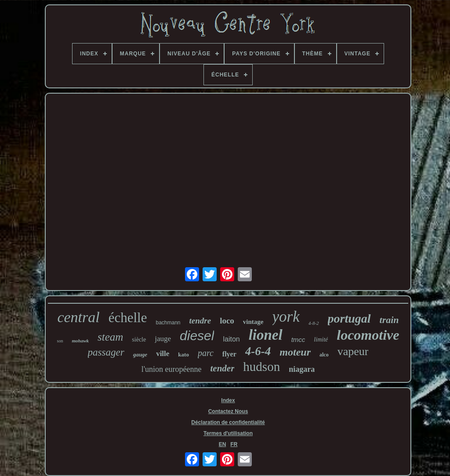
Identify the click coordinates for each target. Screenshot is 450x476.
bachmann (168, 323)
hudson (261, 367)
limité (321, 340)
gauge (140, 354)
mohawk (80, 341)
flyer (229, 354)
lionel (266, 335)
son (60, 341)
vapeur (353, 351)
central (78, 317)
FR (234, 444)
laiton (231, 339)
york (286, 317)
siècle (139, 340)
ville (163, 354)
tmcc (298, 340)
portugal (349, 318)
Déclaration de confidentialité (228, 422)
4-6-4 (258, 351)
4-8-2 (314, 323)
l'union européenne (172, 369)
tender (223, 368)
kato (183, 354)
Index (228, 400)
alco (324, 355)
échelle (128, 318)
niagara (302, 369)
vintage (253, 322)
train (389, 320)
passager (106, 352)
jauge (163, 339)
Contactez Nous (228, 411)
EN (223, 444)
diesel (197, 336)
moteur (295, 352)
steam (110, 337)
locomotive (368, 335)
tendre (200, 321)
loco (227, 321)
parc (206, 353)
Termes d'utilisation (228, 433)
